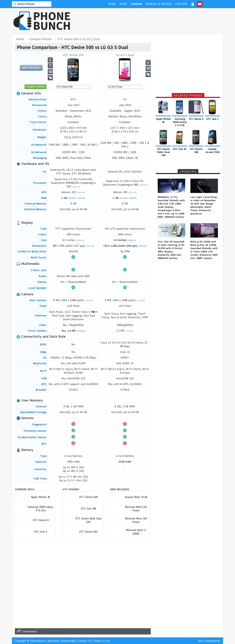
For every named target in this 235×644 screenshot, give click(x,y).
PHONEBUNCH (52, 21)
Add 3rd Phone (31, 68)
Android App (68, 641)
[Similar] (76, 187)
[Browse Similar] (77, 198)
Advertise (53, 641)
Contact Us (85, 641)
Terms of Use (102, 641)
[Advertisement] (156, 21)
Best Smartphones (209, 641)
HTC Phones (71, 489)
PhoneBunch (38, 641)
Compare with (25, 489)
